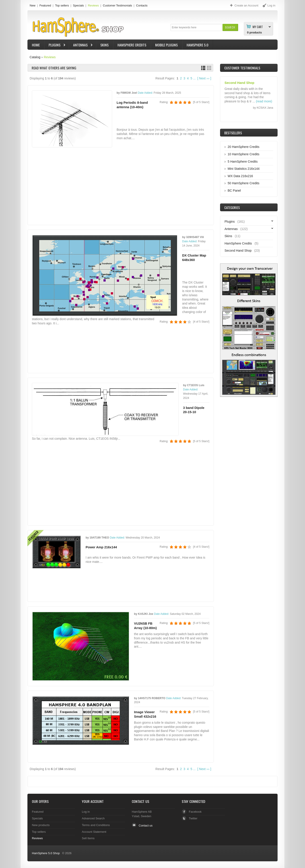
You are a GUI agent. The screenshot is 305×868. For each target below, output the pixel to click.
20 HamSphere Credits (243, 147)
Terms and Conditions (96, 825)
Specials (78, 5)
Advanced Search (93, 818)
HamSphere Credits (132, 45)
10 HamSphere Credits (243, 154)
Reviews (93, 5)
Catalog (35, 57)
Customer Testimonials (117, 5)
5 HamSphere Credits (243, 162)
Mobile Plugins (166, 45)
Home (36, 45)
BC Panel (234, 191)
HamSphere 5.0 (198, 45)
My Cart (258, 27)
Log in (86, 812)
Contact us (146, 826)
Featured (45, 5)
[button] (230, 27)
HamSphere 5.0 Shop (46, 853)
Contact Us (140, 801)
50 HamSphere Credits (243, 183)
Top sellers (62, 5)
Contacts (142, 5)
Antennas (81, 45)
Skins (104, 45)
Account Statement (94, 832)
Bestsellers (233, 133)
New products (41, 825)
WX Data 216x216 (240, 176)
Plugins (55, 45)
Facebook (195, 812)
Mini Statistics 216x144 (244, 169)
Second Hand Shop (238, 251)
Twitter (193, 818)
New (33, 5)
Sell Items (88, 838)
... (194, 78)
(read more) (264, 101)
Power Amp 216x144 (101, 547)
